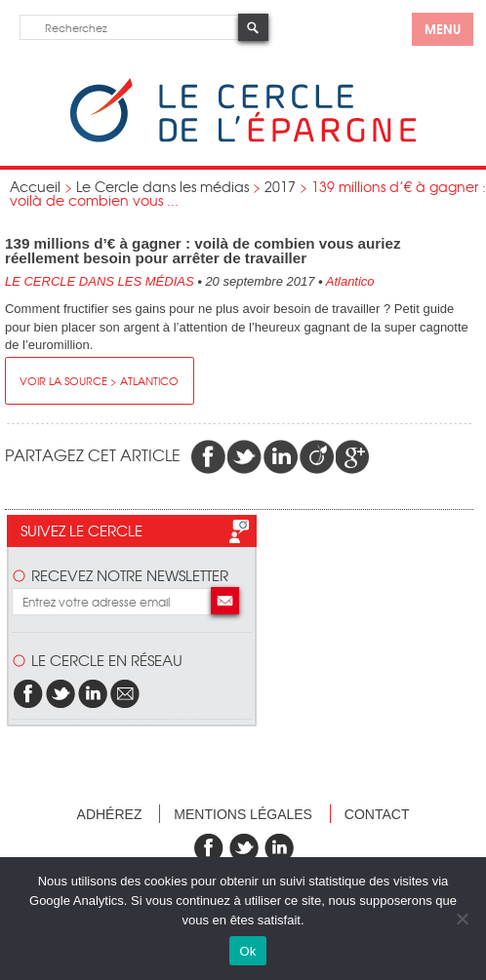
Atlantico (350, 281)
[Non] (462, 919)
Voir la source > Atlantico (99, 380)
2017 (280, 186)
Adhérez (110, 814)
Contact (377, 814)
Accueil (35, 186)
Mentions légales (243, 814)
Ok (247, 951)
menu (443, 28)
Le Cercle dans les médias (162, 186)
